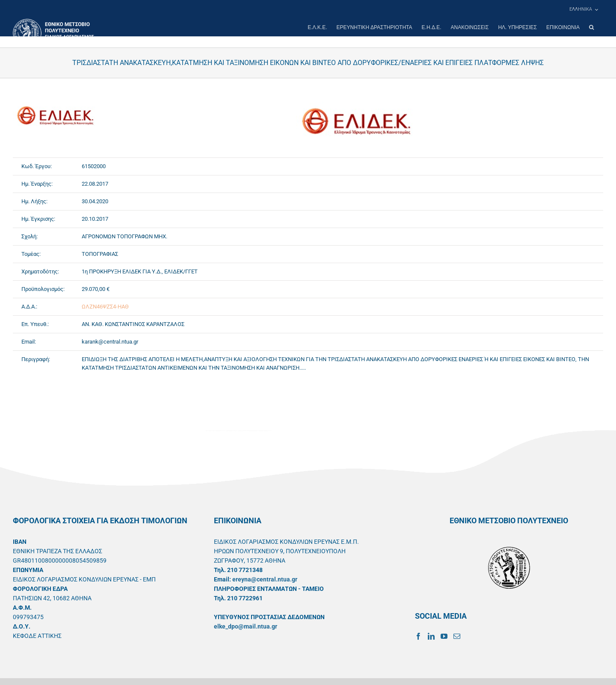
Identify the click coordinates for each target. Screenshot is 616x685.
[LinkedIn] (431, 636)
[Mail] (457, 636)
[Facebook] (418, 636)
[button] (591, 27)
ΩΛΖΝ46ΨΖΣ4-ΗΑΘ (105, 307)
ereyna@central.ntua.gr (265, 579)
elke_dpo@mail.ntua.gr (246, 626)
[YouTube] (444, 636)
